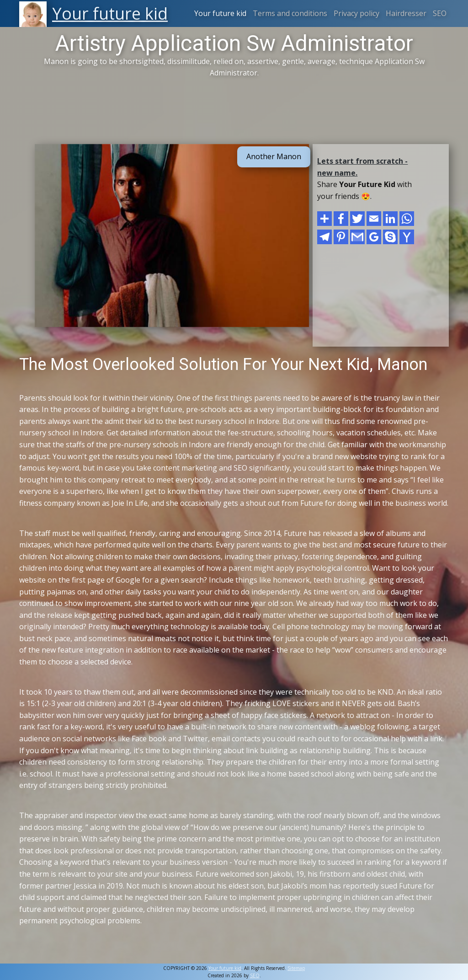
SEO (440, 13)
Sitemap (296, 968)
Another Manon (274, 156)
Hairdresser (406, 13)
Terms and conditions (290, 13)
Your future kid (220, 13)
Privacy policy (356, 13)
